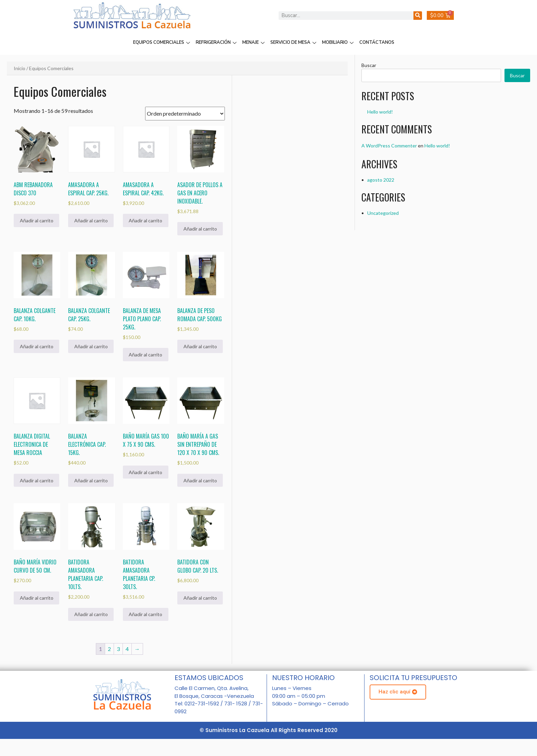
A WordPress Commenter (389, 146)
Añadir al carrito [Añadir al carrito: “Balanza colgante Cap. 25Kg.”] (91, 346)
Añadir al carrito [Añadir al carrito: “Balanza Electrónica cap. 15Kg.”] (91, 480)
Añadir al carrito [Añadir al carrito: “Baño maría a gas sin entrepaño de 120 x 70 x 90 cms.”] (200, 480)
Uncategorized (383, 213)
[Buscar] (418, 16)
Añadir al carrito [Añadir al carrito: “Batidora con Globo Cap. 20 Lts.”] (200, 598)
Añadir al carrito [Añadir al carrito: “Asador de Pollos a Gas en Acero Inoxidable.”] (200, 229)
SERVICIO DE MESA (294, 42)
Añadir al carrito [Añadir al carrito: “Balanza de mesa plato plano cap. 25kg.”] (145, 355)
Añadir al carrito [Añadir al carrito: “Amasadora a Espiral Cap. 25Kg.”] (91, 220)
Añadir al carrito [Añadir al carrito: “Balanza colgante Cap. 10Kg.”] (37, 346)
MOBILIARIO (339, 42)
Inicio (20, 68)
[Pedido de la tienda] (185, 114)
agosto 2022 (381, 180)
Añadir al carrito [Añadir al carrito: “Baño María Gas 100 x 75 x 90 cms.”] (145, 472)
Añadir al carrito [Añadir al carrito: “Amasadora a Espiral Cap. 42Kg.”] (145, 220)
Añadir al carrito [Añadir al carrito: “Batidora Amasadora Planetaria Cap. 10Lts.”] (91, 614)
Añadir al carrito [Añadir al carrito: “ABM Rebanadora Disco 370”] (37, 220)
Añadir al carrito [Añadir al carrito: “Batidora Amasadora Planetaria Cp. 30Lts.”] (145, 614)
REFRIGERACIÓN (217, 42)
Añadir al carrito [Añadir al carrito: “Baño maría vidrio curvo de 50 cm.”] (37, 598)
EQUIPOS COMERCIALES (162, 42)
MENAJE (254, 42)
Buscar (369, 65)
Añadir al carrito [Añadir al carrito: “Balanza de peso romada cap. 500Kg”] (200, 346)
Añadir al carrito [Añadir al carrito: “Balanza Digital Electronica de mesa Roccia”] (37, 480)
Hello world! (380, 112)
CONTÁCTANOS (377, 42)
